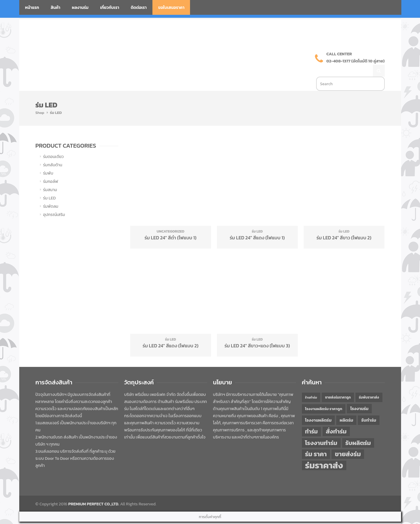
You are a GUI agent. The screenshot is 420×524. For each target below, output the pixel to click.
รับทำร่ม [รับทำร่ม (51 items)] (368, 408)
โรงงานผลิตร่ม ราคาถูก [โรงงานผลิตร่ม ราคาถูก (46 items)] (324, 396)
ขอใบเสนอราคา (172, 8)
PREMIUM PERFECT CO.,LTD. (94, 492)
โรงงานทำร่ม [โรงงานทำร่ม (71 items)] (321, 430)
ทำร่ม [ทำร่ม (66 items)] (312, 419)
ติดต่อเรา (139, 8)
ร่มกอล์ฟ (51, 169)
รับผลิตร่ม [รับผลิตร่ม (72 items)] (358, 430)
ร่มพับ (48, 161)
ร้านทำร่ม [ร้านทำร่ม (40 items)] (311, 385)
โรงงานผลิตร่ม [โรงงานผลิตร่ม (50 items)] (318, 408)
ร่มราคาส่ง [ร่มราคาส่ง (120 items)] (324, 453)
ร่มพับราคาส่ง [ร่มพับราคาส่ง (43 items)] (369, 385)
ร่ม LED (50, 186)
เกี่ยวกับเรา (110, 8)
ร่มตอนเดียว (54, 144)
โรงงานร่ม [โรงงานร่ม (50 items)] (359, 396)
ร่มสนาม (50, 177)
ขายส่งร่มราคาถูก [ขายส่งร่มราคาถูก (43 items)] (338, 385)
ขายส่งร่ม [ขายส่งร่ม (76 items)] (348, 442)
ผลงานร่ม (80, 8)
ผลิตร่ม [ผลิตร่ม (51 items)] (346, 408)
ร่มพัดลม (51, 194)
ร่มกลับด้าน (53, 153)
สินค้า (55, 8)
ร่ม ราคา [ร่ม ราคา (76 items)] (316, 442)
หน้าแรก (32, 8)
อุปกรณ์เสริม (54, 202)
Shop (40, 100)
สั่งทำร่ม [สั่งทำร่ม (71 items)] (336, 419)
